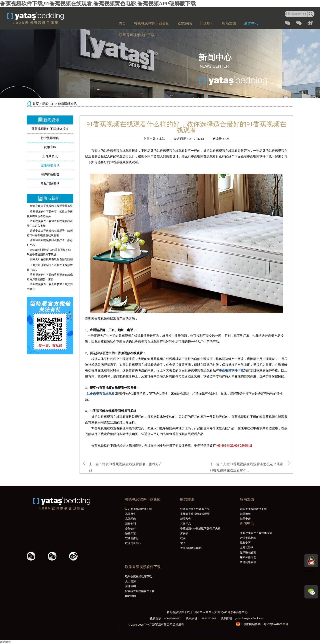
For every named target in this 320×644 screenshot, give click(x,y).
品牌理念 (130, 519)
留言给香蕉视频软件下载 (140, 591)
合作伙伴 (130, 529)
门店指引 (207, 23)
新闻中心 (251, 23)
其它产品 (186, 524)
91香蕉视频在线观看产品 (195, 509)
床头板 (184, 533)
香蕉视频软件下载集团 (152, 23)
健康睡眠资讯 (67, 104)
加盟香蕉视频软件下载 (253, 509)
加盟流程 (245, 514)
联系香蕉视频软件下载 (137, 35)
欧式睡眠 (185, 23)
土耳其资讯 (50, 156)
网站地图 (130, 596)
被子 (183, 543)
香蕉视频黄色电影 (191, 548)
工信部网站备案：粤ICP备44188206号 (264, 624)
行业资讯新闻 (50, 138)
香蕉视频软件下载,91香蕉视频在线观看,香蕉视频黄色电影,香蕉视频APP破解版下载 (98, 4)
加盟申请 (245, 519)
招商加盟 (229, 23)
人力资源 (130, 581)
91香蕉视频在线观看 (101, 394)
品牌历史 (130, 514)
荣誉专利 (130, 524)
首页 (122, 23)
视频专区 (50, 147)
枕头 (183, 538)
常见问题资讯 (50, 184)
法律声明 (130, 586)
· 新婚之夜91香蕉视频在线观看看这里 (51, 206)
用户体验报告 (50, 174)
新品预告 (186, 519)
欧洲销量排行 (133, 543)
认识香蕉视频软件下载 (138, 509)
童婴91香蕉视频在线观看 (195, 514)
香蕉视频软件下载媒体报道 (50, 129)
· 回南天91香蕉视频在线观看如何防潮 (51, 259)
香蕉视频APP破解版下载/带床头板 (200, 529)
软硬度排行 (132, 538)
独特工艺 (130, 533)
